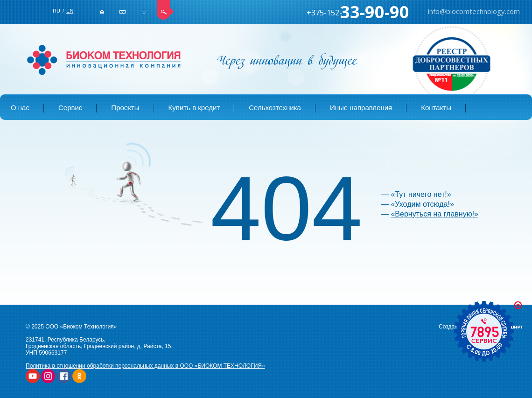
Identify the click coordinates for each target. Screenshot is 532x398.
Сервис (70, 108)
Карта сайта (144, 12)
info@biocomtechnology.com (122, 12)
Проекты (125, 108)
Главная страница (102, 12)
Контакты (436, 108)
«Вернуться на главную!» (434, 214)
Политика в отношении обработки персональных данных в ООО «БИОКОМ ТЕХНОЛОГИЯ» (145, 366)
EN (70, 11)
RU (56, 11)
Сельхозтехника (275, 108)
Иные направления (361, 108)
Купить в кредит (194, 108)
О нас (20, 108)
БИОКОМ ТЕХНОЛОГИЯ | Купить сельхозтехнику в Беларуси (104, 60)
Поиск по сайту (165, 10)
